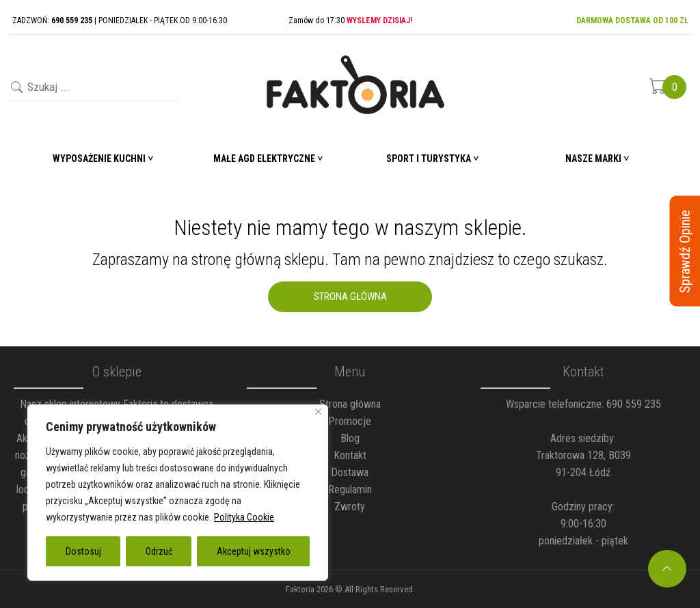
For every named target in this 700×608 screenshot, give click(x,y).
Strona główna (350, 404)
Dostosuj (83, 551)
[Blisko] (318, 412)
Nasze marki (593, 158)
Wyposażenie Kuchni (99, 158)
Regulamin (350, 489)
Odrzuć (159, 551)
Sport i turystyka (429, 158)
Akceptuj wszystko (254, 551)
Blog (350, 438)
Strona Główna (350, 296)
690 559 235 (634, 404)
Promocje (350, 421)
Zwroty (350, 507)
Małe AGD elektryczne (264, 158)
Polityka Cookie (244, 517)
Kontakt (350, 455)
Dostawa (350, 472)
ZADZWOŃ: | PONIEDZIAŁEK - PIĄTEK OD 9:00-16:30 (120, 20)
